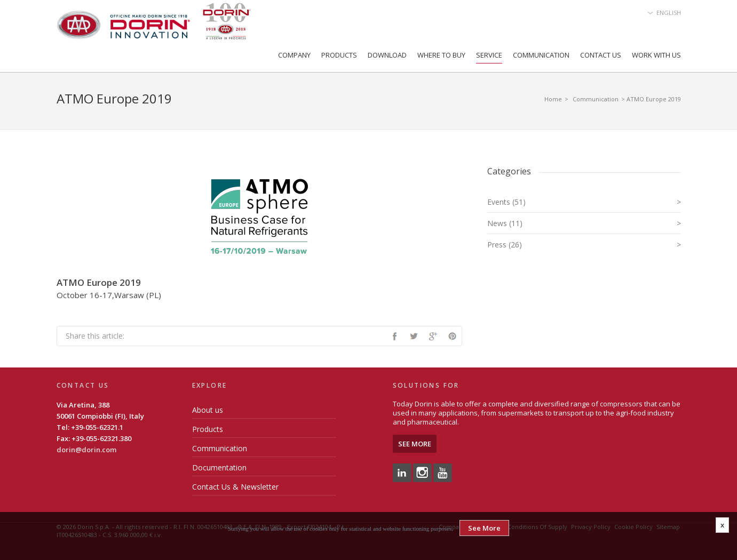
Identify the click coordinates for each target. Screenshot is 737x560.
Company (294, 55)
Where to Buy (441, 55)
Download (387, 55)
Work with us (656, 55)
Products (339, 55)
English (669, 13)
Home (553, 99)
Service (489, 55)
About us (208, 410)
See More (415, 444)
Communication (541, 55)
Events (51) (584, 202)
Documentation (219, 467)
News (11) (584, 223)
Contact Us (601, 55)
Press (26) (584, 245)
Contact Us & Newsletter (235, 487)
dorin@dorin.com (86, 450)
